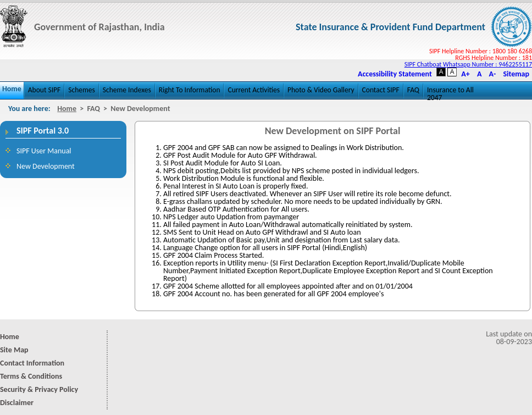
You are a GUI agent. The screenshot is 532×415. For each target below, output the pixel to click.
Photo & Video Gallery (321, 90)
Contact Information (32, 363)
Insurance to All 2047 (450, 92)
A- (493, 74)
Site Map (14, 350)
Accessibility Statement (395, 74)
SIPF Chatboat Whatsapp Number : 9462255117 (468, 64)
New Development (46, 166)
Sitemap (516, 74)
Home (12, 89)
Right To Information (190, 90)
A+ (465, 74)
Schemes (82, 90)
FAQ (413, 90)
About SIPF (44, 90)
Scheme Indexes (127, 90)
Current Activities (254, 90)
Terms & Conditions (31, 376)
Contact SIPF (381, 90)
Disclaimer (17, 403)
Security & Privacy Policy (39, 389)
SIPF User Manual (44, 151)
